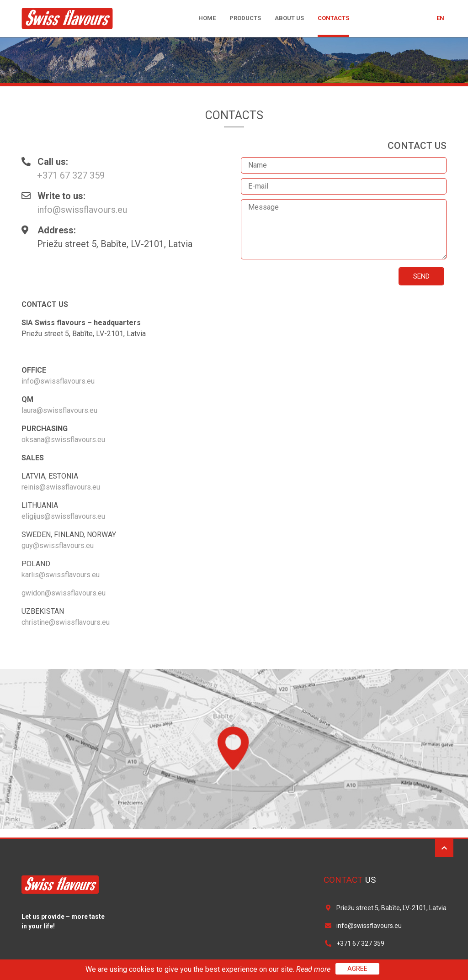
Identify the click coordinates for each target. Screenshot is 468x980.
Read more (314, 969)
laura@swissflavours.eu (59, 410)
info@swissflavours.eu (82, 210)
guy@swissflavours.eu (58, 545)
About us (289, 18)
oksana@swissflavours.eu (63, 440)
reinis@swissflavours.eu (61, 487)
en (440, 18)
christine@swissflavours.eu (66, 622)
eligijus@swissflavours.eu (63, 516)
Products (245, 18)
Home (207, 18)
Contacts (333, 18)
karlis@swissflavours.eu (61, 575)
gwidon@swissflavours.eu (64, 593)
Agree (357, 969)
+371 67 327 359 (71, 175)
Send (421, 276)
